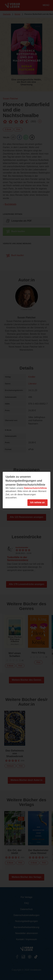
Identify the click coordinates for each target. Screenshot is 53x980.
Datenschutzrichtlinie (35, 488)
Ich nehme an (37, 502)
